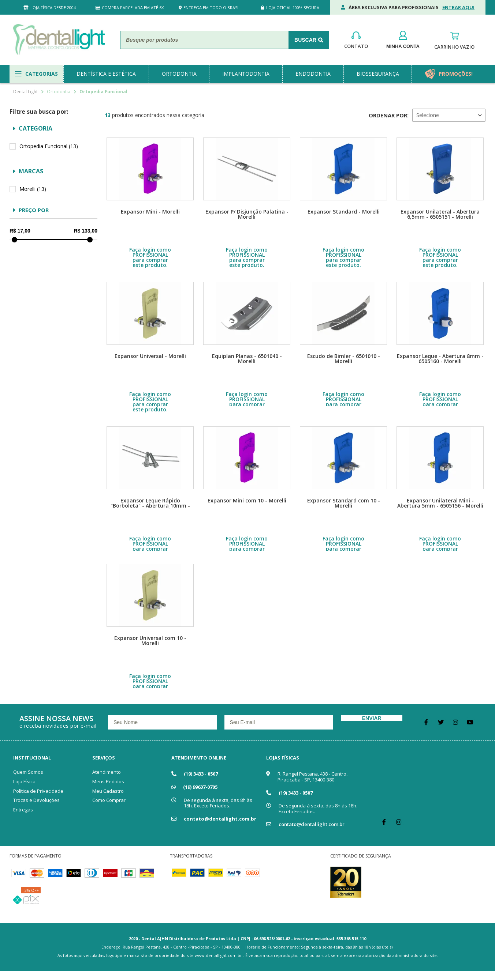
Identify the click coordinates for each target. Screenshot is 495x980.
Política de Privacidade (38, 791)
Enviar (372, 718)
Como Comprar (109, 800)
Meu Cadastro (108, 791)
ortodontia (179, 74)
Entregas (23, 810)
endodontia (313, 74)
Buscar (305, 40)
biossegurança (378, 74)
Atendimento (107, 772)
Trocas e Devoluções (36, 800)
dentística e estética (106, 74)
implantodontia (246, 74)
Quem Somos (28, 772)
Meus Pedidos (108, 781)
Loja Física (24, 781)
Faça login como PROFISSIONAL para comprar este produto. (150, 257)
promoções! (456, 74)
